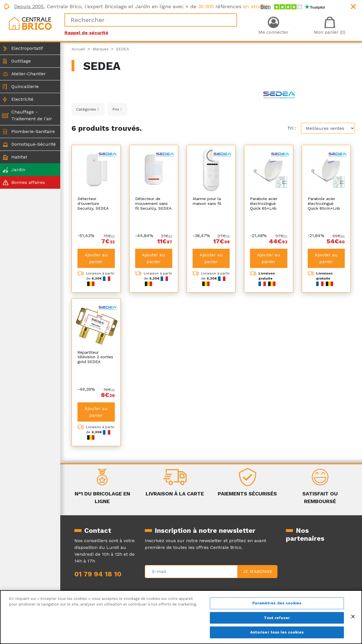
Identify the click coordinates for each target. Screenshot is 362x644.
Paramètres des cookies (277, 603)
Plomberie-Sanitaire (33, 131)
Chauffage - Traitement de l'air (32, 115)
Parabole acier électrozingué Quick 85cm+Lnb (324, 203)
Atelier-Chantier (29, 74)
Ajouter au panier (96, 243)
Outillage (21, 61)
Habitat (19, 157)
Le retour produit (235, 588)
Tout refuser (277, 618)
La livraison (228, 581)
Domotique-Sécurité (34, 144)
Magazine (85, 588)
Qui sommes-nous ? (96, 581)
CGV (149, 588)
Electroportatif (27, 48)
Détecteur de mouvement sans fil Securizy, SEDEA (153, 203)
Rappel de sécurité (86, 33)
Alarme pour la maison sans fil (207, 201)
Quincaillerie (25, 86)
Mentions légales (163, 581)
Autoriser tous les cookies (277, 632)
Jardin (18, 170)
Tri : (292, 128)
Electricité (22, 99)
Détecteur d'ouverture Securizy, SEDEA (93, 203)
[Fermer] (353, 617)
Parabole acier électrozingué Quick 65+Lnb (264, 203)
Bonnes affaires (28, 182)
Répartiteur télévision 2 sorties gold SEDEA (95, 342)
